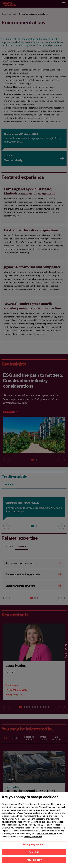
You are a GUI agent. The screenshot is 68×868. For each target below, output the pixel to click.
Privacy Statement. (33, 840)
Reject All (34, 855)
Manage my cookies (34, 848)
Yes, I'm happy (34, 863)
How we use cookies (46, 837)
